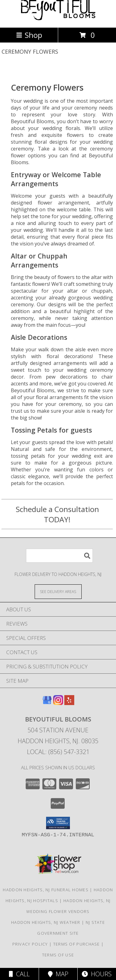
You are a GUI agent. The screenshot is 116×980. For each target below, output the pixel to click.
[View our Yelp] (69, 703)
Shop (29, 35)
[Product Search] (59, 556)
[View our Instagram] (58, 703)
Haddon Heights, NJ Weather (46, 922)
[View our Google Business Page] (47, 703)
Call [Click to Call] (19, 974)
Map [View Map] (58, 974)
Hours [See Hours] (97, 974)
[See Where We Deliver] (58, 591)
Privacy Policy (30, 944)
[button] (58, 823)
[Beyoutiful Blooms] (58, 18)
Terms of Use (58, 955)
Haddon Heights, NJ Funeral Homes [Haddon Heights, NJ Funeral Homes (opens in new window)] (46, 890)
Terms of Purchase (77, 944)
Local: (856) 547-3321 (58, 752)
